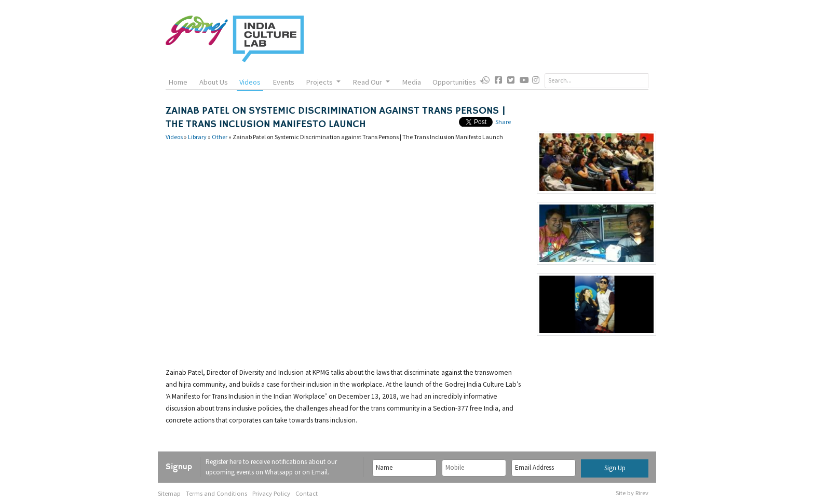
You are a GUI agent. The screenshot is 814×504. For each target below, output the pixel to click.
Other (220, 137)
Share (503, 122)
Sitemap (169, 493)
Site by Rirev (632, 493)
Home (178, 82)
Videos (250, 82)
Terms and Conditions (216, 493)
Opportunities (458, 82)
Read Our (371, 82)
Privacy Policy (271, 493)
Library (197, 137)
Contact (307, 493)
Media (411, 82)
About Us (214, 82)
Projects (323, 82)
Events (283, 82)
